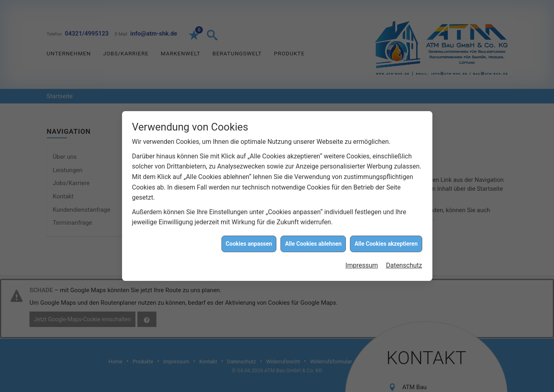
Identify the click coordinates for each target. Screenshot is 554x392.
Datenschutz (404, 264)
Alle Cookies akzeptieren (386, 242)
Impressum (362, 264)
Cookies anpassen (249, 242)
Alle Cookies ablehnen (313, 242)
